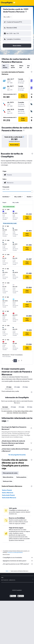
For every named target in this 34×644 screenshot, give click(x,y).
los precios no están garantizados (15, 552)
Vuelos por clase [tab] (7, 481)
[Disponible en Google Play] (13, 596)
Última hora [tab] (21, 67)
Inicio (7, 571)
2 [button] (19, 361)
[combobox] (8, 17)
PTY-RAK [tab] (9, 387)
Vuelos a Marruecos (8, 493)
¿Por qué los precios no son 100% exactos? (18, 564)
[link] (14, 145)
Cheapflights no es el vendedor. (18, 558)
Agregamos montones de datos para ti (18, 561)
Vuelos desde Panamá (8, 495)
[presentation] (26, 12)
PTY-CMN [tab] (17, 387)
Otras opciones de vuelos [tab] (10, 473)
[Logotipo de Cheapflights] (7, 3)
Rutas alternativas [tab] (8, 477)
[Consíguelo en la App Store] (21, 596)
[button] (17, 22)
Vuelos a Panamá (7, 490)
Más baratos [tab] (5, 67)
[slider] (32, 192)
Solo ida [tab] (28, 67)
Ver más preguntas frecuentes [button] (17, 455)
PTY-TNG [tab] (25, 387)
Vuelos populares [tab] (21, 477)
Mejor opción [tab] (13, 67)
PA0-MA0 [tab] (5, 407)
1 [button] (15, 361)
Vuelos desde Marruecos (9, 498)
